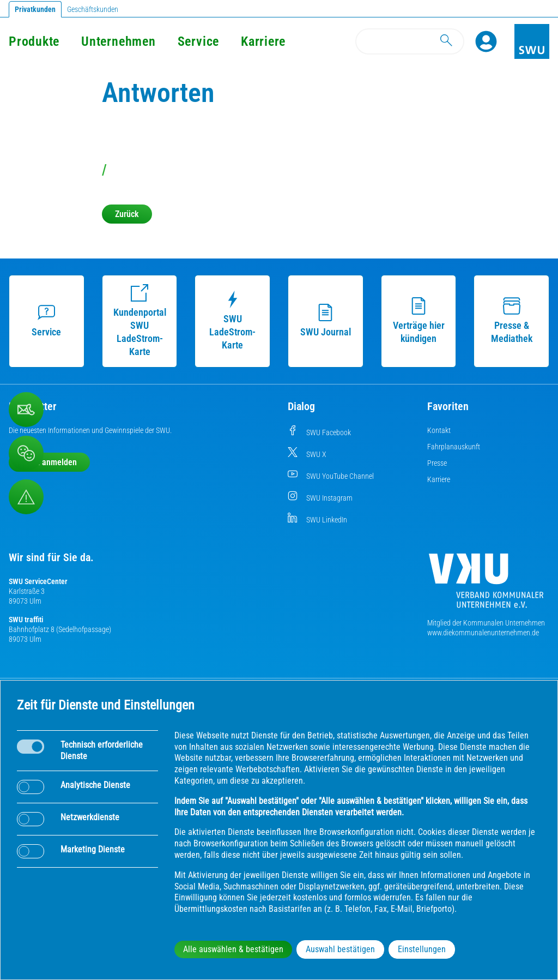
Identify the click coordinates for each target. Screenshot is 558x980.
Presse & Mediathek (512, 321)
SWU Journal (326, 321)
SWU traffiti (26, 620)
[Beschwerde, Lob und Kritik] (26, 453)
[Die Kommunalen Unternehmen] (486, 585)
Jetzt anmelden (49, 462)
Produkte (34, 41)
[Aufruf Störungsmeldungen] (26, 497)
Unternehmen (118, 41)
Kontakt (439, 430)
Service (198, 41)
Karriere (263, 41)
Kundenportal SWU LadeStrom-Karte (140, 321)
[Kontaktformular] (26, 410)
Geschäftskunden (93, 9)
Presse (437, 463)
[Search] (410, 41)
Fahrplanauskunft (454, 447)
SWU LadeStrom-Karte (232, 321)
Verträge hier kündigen (419, 321)
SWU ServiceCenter (38, 581)
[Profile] (486, 41)
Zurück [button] (127, 214)
